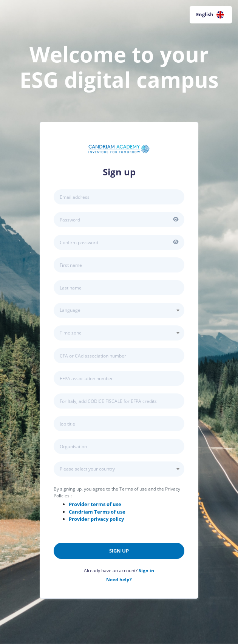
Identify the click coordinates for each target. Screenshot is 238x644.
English (210, 15)
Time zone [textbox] (71, 333)
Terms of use (97, 512)
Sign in (146, 570)
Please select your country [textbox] (87, 469)
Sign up (119, 551)
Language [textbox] (70, 310)
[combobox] (119, 310)
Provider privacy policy (96, 519)
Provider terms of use (95, 504)
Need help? (119, 580)
